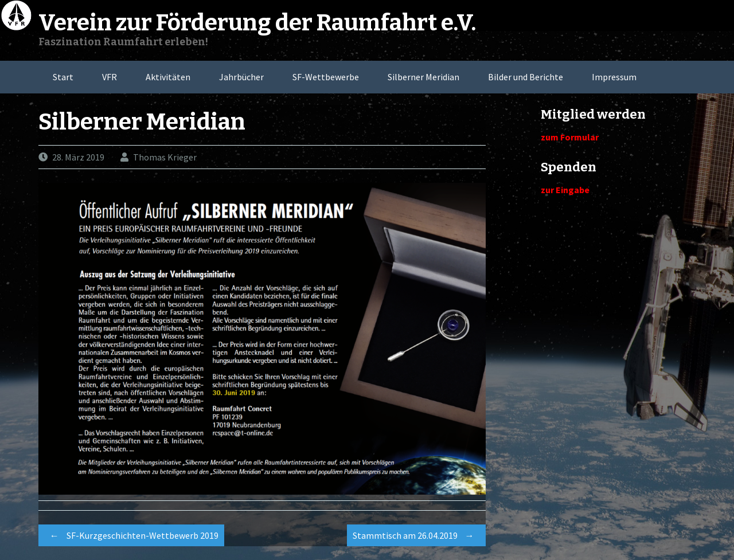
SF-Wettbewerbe (326, 77)
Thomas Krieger (165, 157)
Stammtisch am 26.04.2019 (416, 535)
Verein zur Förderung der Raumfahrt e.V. (257, 23)
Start (63, 77)
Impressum (614, 77)
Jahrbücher (241, 77)
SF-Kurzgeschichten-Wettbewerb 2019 (131, 535)
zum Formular (570, 137)
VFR (110, 77)
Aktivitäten (168, 77)
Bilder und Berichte (526, 77)
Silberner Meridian (423, 77)
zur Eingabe (565, 190)
